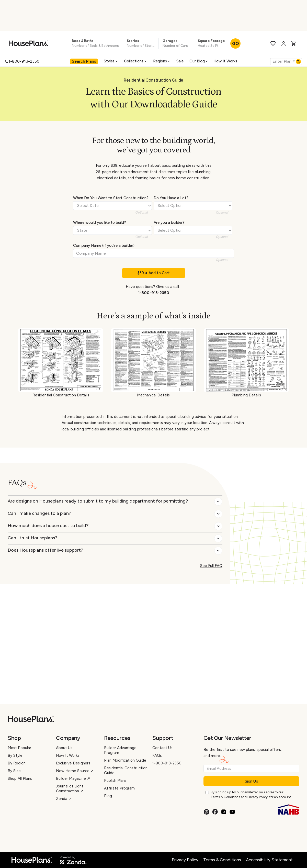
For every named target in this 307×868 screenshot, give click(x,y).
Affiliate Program (119, 788)
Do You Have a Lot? (171, 198)
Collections (136, 61)
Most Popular (19, 748)
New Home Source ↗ (75, 771)
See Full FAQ (211, 566)
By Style (15, 755)
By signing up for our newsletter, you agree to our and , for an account (251, 795)
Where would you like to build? (100, 222)
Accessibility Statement (269, 860)
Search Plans (84, 61)
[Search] (298, 62)
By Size (14, 771)
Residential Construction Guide (126, 770)
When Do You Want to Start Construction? (111, 198)
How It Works (225, 61)
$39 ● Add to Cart (153, 273)
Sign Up (252, 781)
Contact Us (162, 748)
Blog (108, 796)
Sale (180, 61)
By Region (17, 763)
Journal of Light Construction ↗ (70, 789)
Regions (162, 61)
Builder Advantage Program (120, 750)
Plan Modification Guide (125, 760)
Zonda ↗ (64, 799)
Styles (111, 61)
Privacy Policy (258, 797)
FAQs (157, 755)
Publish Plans (115, 781)
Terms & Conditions (225, 797)
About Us (64, 748)
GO (236, 43)
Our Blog (199, 61)
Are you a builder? (169, 222)
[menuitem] (84, 61)
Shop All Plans (20, 778)
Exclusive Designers (73, 763)
